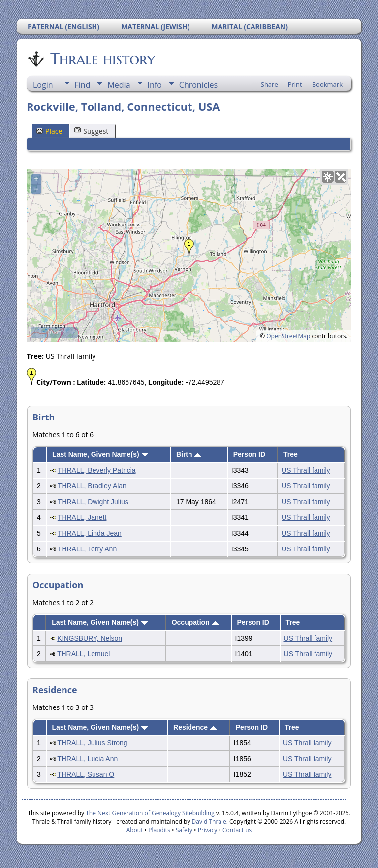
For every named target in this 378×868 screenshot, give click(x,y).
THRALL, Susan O (86, 774)
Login (43, 85)
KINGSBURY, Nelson (90, 638)
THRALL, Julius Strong (92, 743)
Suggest (91, 131)
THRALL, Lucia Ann (87, 759)
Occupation (195, 622)
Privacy (208, 830)
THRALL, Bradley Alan (92, 486)
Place (49, 131)
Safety (184, 830)
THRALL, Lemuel (83, 654)
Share (269, 84)
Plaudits (159, 830)
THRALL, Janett (82, 517)
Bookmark (327, 84)
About (135, 830)
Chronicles (198, 85)
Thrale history (102, 59)
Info (155, 85)
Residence (195, 727)
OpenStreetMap (288, 336)
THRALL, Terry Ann (87, 549)
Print (295, 84)
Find (83, 85)
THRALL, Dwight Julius (93, 502)
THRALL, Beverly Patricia (97, 470)
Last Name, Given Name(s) (100, 454)
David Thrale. (209, 821)
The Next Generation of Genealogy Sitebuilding (150, 813)
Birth (189, 454)
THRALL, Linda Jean (90, 533)
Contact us (237, 830)
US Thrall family (306, 470)
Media (119, 85)
